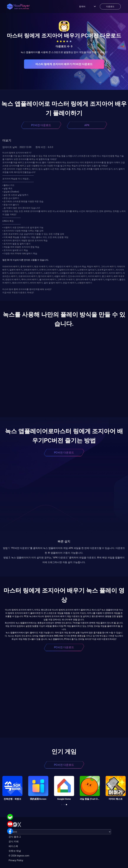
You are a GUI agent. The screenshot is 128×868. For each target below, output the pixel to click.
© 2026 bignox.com (19, 856)
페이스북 (13, 846)
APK (87, 125)
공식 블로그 (15, 837)
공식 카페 (14, 841)
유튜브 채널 (15, 851)
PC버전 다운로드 (41, 125)
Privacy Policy (16, 860)
